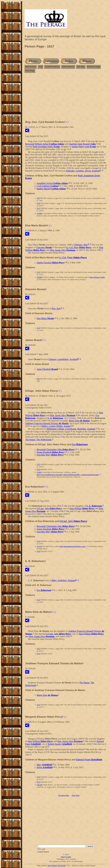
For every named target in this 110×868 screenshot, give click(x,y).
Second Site (62, 866)
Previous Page (94, 67)
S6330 (40, 785)
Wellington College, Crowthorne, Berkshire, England (71, 429)
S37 (39, 208)
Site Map (81, 67)
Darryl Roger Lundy (97, 277)
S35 (39, 203)
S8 (38, 198)
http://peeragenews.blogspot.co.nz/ (73, 546)
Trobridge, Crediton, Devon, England (83, 171)
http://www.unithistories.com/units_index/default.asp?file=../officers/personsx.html (68, 475)
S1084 (40, 213)
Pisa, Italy (56, 308)
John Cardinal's (52, 866)
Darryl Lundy (66, 857)
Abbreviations (68, 67)
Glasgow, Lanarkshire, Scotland (63, 359)
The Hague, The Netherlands (38, 440)
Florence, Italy (81, 245)
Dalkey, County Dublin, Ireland (56, 426)
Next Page (30, 71)
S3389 (40, 277)
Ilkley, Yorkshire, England (63, 580)
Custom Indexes (52, 67)
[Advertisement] (66, 98)
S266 (39, 472)
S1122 (40, 546)
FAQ (40, 67)
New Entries (31, 67)
